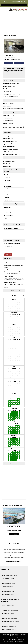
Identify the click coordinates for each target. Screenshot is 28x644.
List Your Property (14, 636)
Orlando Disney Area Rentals (9, 608)
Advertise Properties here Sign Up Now (14, 1)
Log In (14, 5)
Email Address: (9, 186)
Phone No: (7, 192)
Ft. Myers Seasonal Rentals (8, 613)
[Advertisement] (14, 23)
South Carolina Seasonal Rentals (10, 576)
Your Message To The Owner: (12, 244)
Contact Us (23, 634)
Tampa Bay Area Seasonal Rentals (10, 611)
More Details (14, 534)
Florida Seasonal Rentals (8, 573)
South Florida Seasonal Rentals (9, 624)
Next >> (6, 54)
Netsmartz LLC (20, 641)
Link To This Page (9, 63)
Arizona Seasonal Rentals (8, 594)
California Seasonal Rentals (8, 597)
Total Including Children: (11, 228)
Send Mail (8, 255)
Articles (12, 634)
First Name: (8, 175)
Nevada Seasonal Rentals (8, 592)
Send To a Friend (19, 63)
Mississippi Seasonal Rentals (9, 584)
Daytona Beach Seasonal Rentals (10, 619)
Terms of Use (6, 634)
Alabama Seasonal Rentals (8, 581)
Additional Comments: (10, 282)
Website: (7, 270)
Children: (7, 234)
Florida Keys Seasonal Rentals (9, 629)
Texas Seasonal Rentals (8, 586)
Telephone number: (10, 262)
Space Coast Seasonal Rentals (9, 616)
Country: (7, 198)
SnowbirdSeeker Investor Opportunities (14, 637)
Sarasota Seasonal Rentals (8, 605)
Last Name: (8, 181)
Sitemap (17, 634)
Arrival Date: (8, 207)
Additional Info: (8, 276)
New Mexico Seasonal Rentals (9, 589)
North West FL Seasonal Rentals (9, 627)
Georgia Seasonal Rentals (8, 578)
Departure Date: (9, 216)
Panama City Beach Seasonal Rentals (11, 621)
